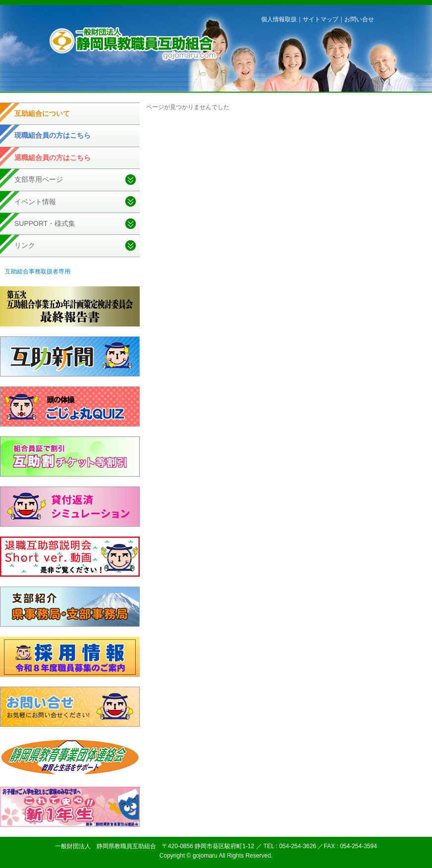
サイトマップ (321, 19)
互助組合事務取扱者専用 (38, 271)
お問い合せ (359, 19)
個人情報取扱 (279, 19)
